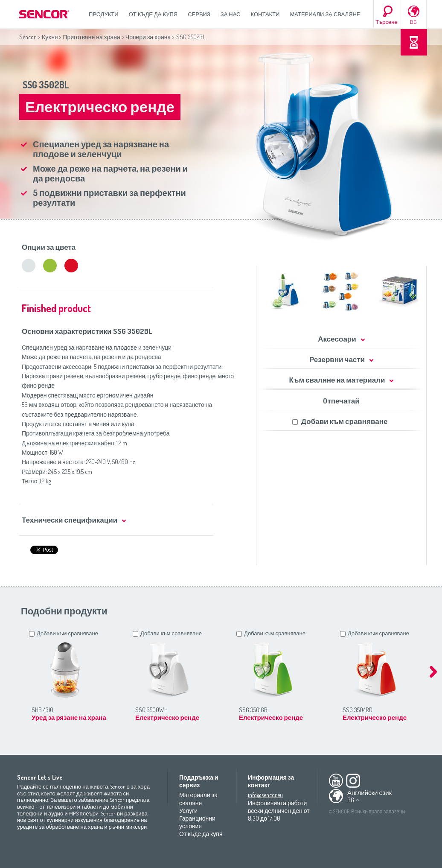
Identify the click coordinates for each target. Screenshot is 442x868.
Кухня (50, 37)
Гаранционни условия (197, 822)
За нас (231, 14)
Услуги (188, 811)
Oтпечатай (341, 401)
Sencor (28, 37)
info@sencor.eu (265, 795)
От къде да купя (153, 14)
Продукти (104, 14)
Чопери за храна (148, 37)
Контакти (265, 14)
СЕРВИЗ (199, 14)
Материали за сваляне (325, 14)
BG (413, 22)
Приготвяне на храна (91, 37)
